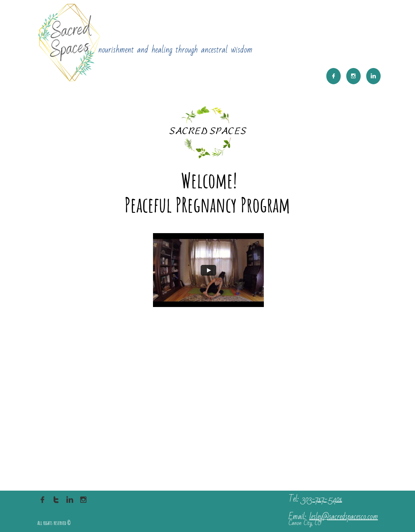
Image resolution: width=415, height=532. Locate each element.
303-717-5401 (322, 499)
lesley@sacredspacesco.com (344, 517)
